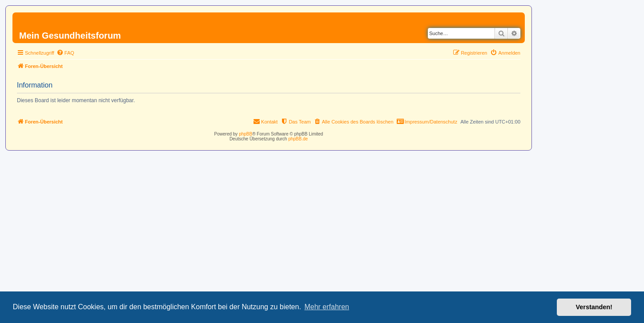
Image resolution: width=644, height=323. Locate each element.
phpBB (246, 134)
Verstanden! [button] (594, 307)
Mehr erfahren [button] (327, 307)
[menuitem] (65, 53)
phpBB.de (298, 139)
